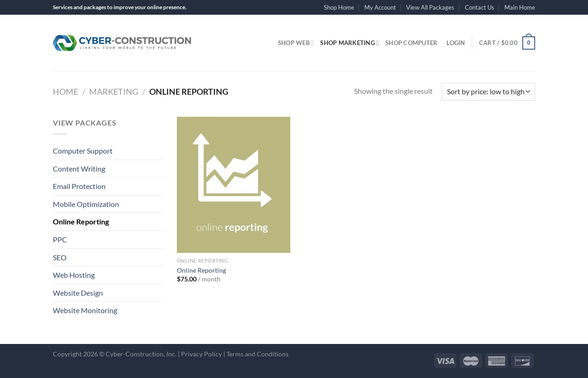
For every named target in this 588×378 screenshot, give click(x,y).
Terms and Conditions (257, 354)
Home (65, 92)
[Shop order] (488, 92)
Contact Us (480, 7)
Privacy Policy (201, 354)
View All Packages (430, 7)
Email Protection (79, 186)
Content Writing (79, 169)
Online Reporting (81, 221)
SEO (60, 257)
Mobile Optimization (86, 204)
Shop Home (339, 7)
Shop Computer (411, 43)
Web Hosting (74, 275)
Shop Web (296, 43)
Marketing (114, 92)
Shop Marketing (350, 43)
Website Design (78, 293)
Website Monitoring (85, 310)
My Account (380, 7)
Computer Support (83, 151)
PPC (60, 239)
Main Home (520, 7)
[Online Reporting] (234, 185)
